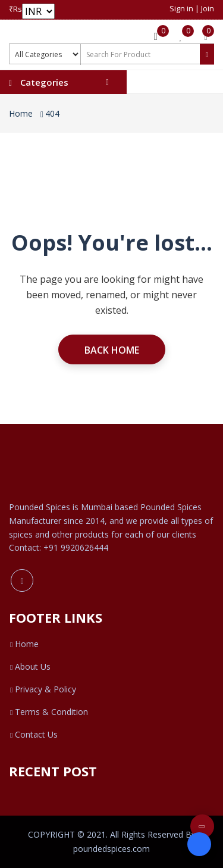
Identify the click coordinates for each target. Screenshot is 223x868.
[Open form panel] (199, 844)
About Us (30, 666)
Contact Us (33, 734)
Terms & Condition (48, 712)
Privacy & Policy (43, 689)
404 (52, 113)
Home (21, 113)
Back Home (112, 350)
